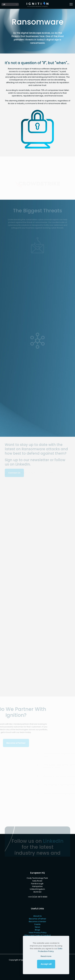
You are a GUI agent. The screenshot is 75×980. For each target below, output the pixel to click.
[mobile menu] (71, 4)
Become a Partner (38, 919)
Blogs (37, 930)
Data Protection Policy (50, 950)
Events (37, 924)
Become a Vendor (37, 922)
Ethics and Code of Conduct (38, 935)
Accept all (46, 964)
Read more (46, 956)
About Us (37, 916)
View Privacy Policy (38, 933)
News (37, 927)
